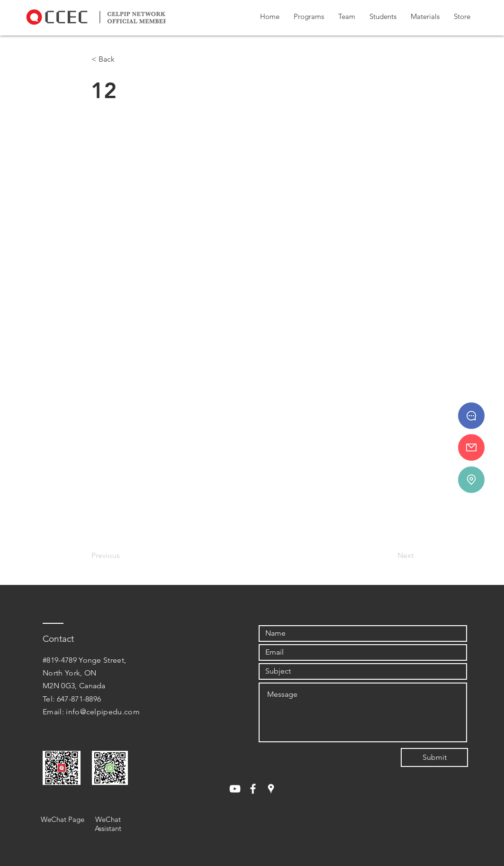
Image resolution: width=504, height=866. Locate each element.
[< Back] (123, 59)
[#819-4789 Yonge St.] (471, 480)
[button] (309, 17)
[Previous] (123, 556)
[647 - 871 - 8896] (471, 416)
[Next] (390, 556)
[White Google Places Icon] (271, 789)
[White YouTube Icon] (235, 789)
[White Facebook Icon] (253, 789)
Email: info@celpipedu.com (91, 712)
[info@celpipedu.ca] (471, 447)
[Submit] (434, 757)
